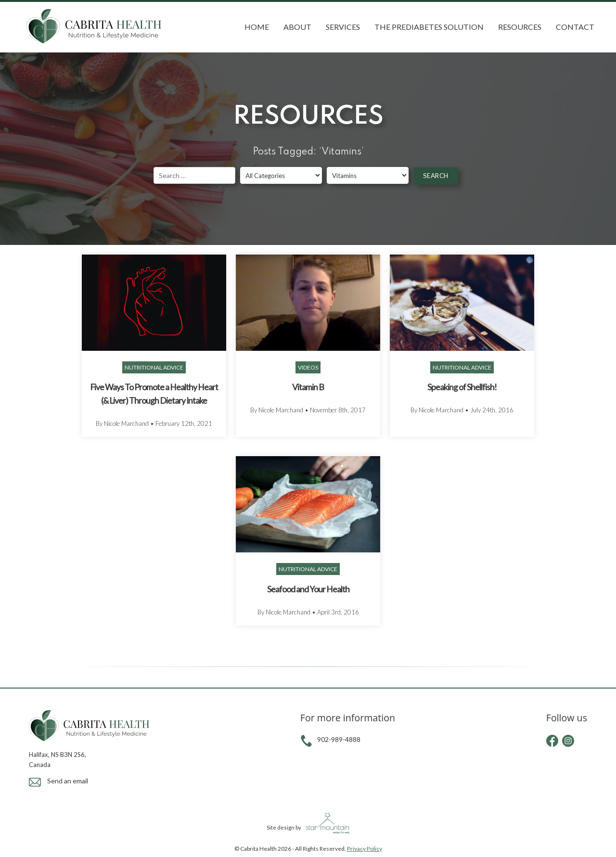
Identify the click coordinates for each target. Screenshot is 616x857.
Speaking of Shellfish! (462, 387)
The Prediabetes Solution (429, 27)
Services (343, 27)
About (297, 27)
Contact (575, 27)
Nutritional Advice (154, 367)
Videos (308, 367)
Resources (520, 27)
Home (257, 27)
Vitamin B (308, 387)
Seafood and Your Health (308, 589)
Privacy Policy (365, 849)
